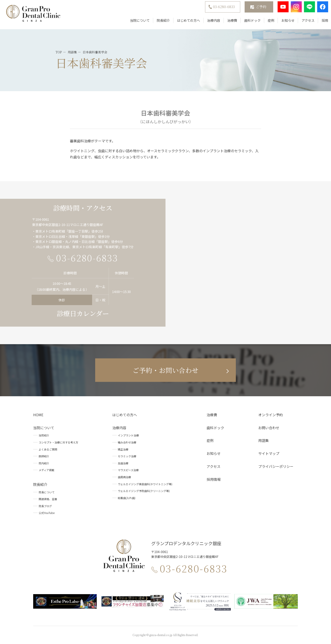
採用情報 (214, 479)
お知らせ (284, 23)
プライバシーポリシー (276, 466)
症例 (267, 23)
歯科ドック (248, 23)
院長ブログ (45, 506)
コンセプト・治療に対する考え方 (58, 442)
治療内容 (209, 23)
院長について (47, 492)
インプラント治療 (128, 435)
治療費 (228, 23)
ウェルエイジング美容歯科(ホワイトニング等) (145, 484)
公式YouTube (47, 513)
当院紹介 (44, 435)
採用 (321, 23)
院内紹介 (44, 463)
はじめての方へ (184, 23)
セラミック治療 (127, 456)
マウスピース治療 (128, 470)
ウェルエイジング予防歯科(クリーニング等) (144, 491)
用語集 (264, 440)
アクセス (304, 23)
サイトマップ (269, 453)
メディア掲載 (46, 470)
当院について (136, 23)
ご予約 (257, 9)
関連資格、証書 (48, 499)
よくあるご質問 (48, 449)
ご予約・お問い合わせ (165, 370)
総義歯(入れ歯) (127, 498)
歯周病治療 (124, 477)
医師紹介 (44, 456)
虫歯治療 (123, 463)
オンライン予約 (271, 415)
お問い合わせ (269, 428)
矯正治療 (123, 449)
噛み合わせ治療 (127, 442)
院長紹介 (159, 23)
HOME (38, 415)
